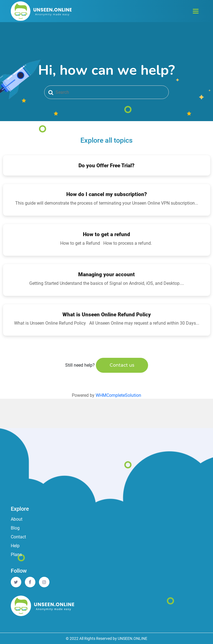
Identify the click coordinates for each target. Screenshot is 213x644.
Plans (16, 555)
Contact (18, 537)
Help (15, 546)
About (17, 519)
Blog (15, 528)
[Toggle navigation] (196, 11)
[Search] (106, 92)
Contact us (122, 365)
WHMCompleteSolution (118, 395)
